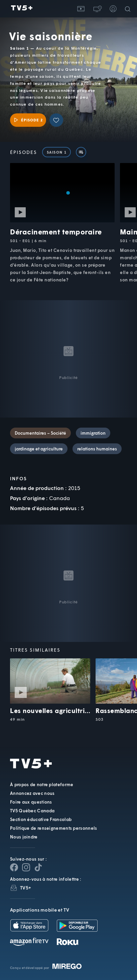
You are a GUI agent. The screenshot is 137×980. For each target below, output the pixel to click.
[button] (97, 9)
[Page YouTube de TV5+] (38, 867)
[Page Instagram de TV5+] (26, 867)
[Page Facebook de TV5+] (14, 867)
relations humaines (97, 449)
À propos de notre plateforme (42, 784)
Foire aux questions (31, 802)
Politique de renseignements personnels (53, 828)
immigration (93, 433)
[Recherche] (129, 9)
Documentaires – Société (40, 433)
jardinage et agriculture (39, 449)
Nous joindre (24, 837)
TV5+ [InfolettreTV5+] (26, 888)
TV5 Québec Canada (32, 811)
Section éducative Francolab (41, 819)
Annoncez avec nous (32, 793)
